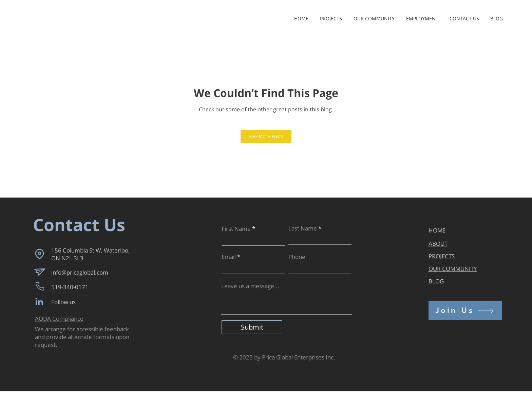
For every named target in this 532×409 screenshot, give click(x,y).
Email (229, 257)
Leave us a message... (250, 286)
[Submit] (252, 327)
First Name (236, 229)
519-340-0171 (70, 287)
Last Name (303, 228)
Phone (297, 257)
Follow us (63, 302)
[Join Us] (465, 311)
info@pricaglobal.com (80, 272)
